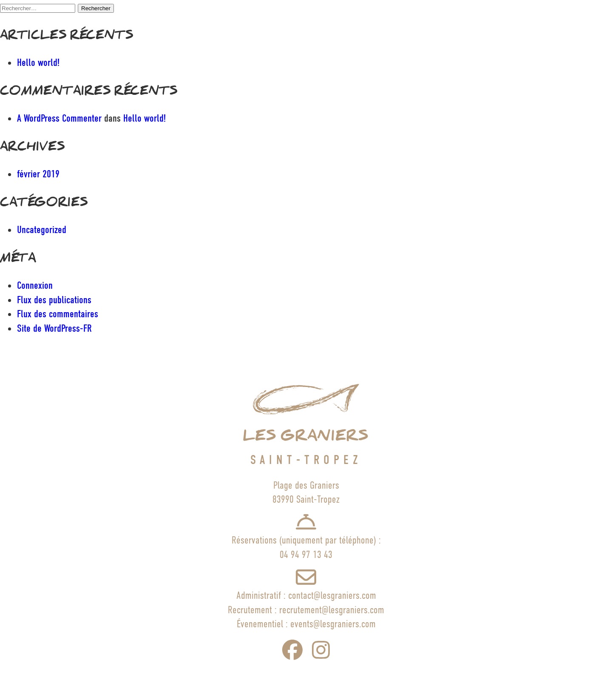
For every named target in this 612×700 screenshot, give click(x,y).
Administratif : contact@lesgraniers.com (306, 595)
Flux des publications (54, 300)
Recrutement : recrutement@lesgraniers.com (306, 610)
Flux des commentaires (58, 314)
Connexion (35, 285)
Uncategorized (42, 230)
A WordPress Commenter (59, 118)
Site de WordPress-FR (54, 328)
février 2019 (38, 174)
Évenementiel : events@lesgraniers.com (306, 624)
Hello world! (38, 63)
